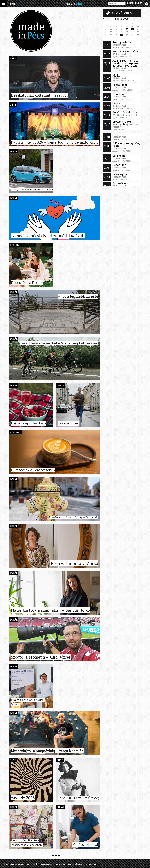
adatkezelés (46, 864)
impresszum (60, 864)
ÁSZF (36, 864)
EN (12, 4)
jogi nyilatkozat (75, 864)
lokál (14, 151)
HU (17, 4)
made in (73, 4)
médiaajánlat (90, 864)
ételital (16, 245)
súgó (13, 58)
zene (13, 105)
